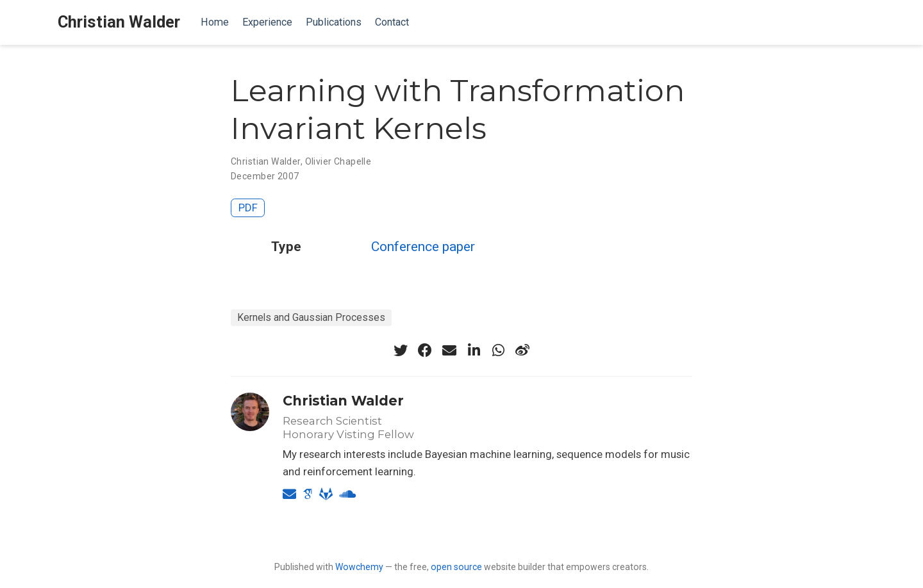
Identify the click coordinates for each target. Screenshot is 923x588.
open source (456, 567)
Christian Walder (119, 22)
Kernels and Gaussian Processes (311, 317)
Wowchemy (359, 567)
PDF (248, 208)
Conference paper (423, 247)
